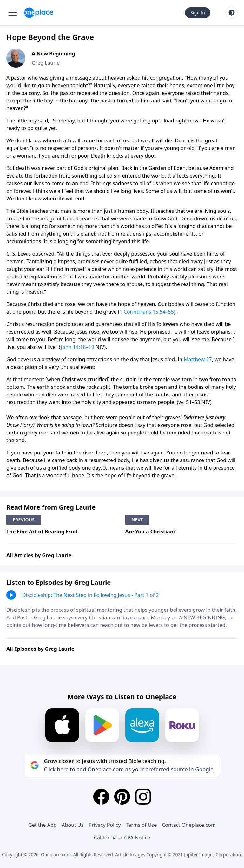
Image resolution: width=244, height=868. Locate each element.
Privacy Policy (105, 825)
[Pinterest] (122, 797)
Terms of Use (141, 825)
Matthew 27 (198, 359)
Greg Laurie (46, 63)
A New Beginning (53, 54)
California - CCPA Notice (122, 838)
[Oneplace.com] (39, 13)
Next (137, 520)
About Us (73, 825)
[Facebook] (101, 797)
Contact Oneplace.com (189, 825)
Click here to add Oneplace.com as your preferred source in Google (129, 769)
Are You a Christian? (151, 532)
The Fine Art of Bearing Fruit (42, 532)
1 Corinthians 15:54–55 (146, 312)
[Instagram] (143, 797)
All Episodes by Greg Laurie (40, 649)
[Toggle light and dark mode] (232, 13)
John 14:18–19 (78, 347)
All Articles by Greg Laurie (39, 555)
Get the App (42, 825)
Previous (24, 520)
